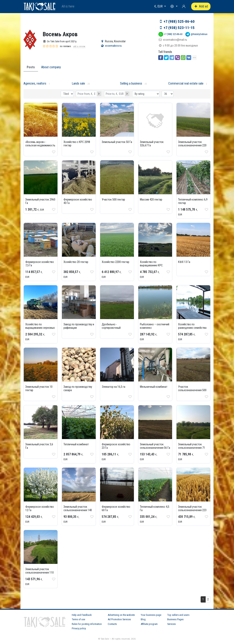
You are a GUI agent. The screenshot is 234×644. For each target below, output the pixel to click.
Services (171, 624)
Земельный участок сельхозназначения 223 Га (192, 510)
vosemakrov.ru (113, 46)
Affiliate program (149, 624)
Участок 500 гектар (113, 200)
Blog (143, 619)
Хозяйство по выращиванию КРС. (152, 264)
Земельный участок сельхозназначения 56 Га (155, 446)
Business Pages (175, 619)
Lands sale (78, 83)
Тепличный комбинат (76, 444)
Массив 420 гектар (151, 200)
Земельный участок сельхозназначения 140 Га (78, 510)
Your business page (151, 615)
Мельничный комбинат (154, 387)
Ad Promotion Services (119, 619)
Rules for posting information (87, 624)
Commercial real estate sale (186, 83)
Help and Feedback (82, 615)
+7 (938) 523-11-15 (179, 28)
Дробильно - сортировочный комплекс (111, 328)
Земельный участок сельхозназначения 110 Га (40, 573)
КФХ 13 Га (184, 262)
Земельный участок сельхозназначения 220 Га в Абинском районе (192, 145)
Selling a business (131, 83)
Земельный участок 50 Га (117, 142)
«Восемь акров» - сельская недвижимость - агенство (40, 145)
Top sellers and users (178, 615)
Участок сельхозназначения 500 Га (192, 390)
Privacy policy (79, 628)
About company (51, 67)
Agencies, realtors (35, 83)
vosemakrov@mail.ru (175, 40)
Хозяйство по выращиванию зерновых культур (40, 328)
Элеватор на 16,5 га (113, 387)
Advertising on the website (121, 615)
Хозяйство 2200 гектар (115, 262)
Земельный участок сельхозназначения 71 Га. (192, 448)
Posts (31, 67)
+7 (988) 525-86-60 (179, 21)
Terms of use (78, 619)
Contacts (112, 624)
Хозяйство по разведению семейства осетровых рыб (192, 328)
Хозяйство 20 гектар (76, 262)
